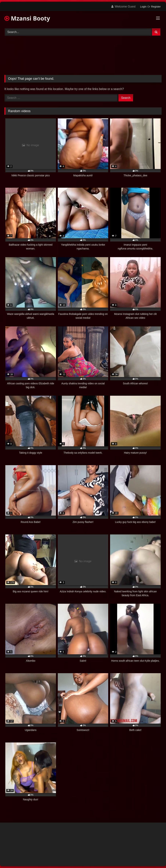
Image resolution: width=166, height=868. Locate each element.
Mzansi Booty (27, 18)
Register (156, 7)
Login (143, 7)
